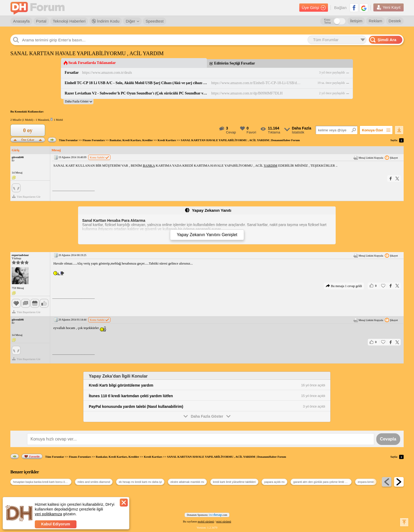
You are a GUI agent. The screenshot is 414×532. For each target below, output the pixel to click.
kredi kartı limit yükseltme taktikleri (234, 482)
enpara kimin (366, 482)
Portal (41, 21)
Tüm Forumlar (68, 140)
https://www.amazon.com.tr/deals (107, 73)
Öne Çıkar (28, 139)
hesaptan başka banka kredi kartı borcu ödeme (42, 482)
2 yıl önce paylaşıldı (332, 93)
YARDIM (270, 165)
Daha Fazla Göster (207, 416)
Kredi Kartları (167, 140)
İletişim (356, 21)
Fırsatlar (72, 73)
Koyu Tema (327, 21)
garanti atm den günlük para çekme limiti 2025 (322, 482)
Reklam (375, 21)
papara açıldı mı (274, 482)
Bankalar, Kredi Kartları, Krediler (131, 140)
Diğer (132, 21)
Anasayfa (21, 21)
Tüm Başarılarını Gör (26, 197)
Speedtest (155, 21)
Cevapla (388, 439)
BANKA (149, 165)
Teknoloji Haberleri (69, 21)
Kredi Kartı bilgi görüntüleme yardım (121, 385)
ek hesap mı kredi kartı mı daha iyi (140, 482)
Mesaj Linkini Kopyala (368, 158)
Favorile (32, 456)
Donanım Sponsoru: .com (207, 515)
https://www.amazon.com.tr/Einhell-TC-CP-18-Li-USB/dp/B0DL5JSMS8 (256, 83)
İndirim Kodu (106, 21)
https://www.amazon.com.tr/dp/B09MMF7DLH (247, 93)
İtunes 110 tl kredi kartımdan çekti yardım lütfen (131, 396)
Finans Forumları (94, 140)
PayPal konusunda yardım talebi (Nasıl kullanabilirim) (136, 406)
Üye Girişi (314, 8)
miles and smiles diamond (94, 482)
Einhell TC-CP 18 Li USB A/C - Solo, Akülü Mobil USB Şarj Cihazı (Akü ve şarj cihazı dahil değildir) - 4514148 (136, 83)
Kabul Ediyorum (56, 524)
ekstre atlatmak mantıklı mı (187, 482)
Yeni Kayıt (389, 7)
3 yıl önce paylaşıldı (332, 72)
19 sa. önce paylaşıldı (331, 83)
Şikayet (391, 158)
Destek (395, 21)
